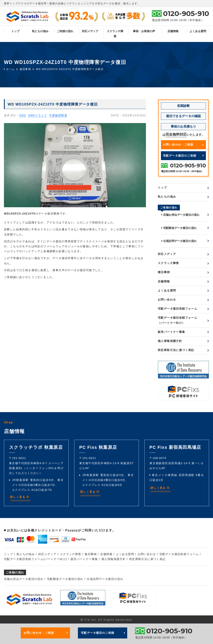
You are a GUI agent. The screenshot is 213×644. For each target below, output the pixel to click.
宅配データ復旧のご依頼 (183, 156)
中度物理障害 (58, 115)
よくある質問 (198, 31)
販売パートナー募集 (171, 332)
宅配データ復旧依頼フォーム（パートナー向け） (177, 320)
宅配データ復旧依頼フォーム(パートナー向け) (35, 559)
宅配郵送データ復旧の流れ (179, 228)
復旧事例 (25, 69)
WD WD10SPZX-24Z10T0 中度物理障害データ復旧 (70, 69)
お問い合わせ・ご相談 (183, 145)
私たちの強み (40, 31)
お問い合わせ (167, 300)
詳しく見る (20, 497)
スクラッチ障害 (115, 34)
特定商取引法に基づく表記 (176, 350)
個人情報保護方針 (170, 341)
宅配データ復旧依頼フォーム (177, 309)
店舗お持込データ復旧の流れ (180, 215)
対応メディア (90, 31)
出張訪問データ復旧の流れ (179, 241)
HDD (23, 115)
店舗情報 (173, 31)
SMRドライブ (38, 115)
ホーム (9, 69)
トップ (15, 31)
